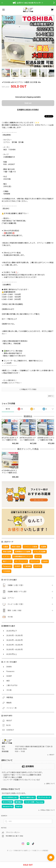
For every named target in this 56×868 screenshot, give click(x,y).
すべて (8, 409)
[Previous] (3, 42)
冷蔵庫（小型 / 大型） (16, 585)
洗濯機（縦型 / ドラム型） (17, 592)
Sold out (28, 103)
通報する (51, 396)
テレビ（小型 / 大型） (16, 604)
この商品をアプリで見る (28, 389)
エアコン (11, 598)
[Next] (53, 42)
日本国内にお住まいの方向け (28, 110)
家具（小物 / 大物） (15, 610)
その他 (10, 617)
